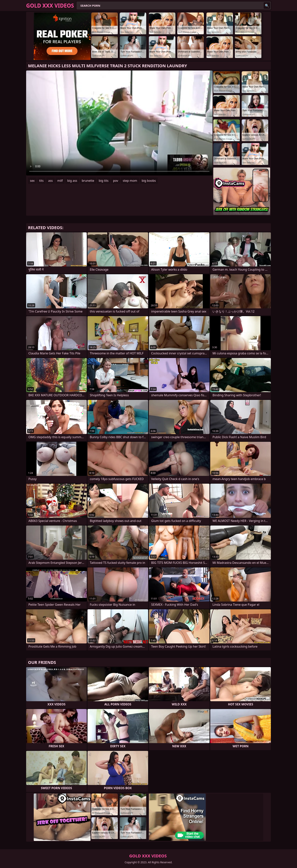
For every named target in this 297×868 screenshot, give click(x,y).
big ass (72, 181)
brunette (88, 181)
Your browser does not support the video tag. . (119, 123)
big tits (104, 181)
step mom (130, 181)
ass (50, 181)
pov (116, 181)
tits (41, 181)
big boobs (149, 181)
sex (32, 181)
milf (60, 181)
